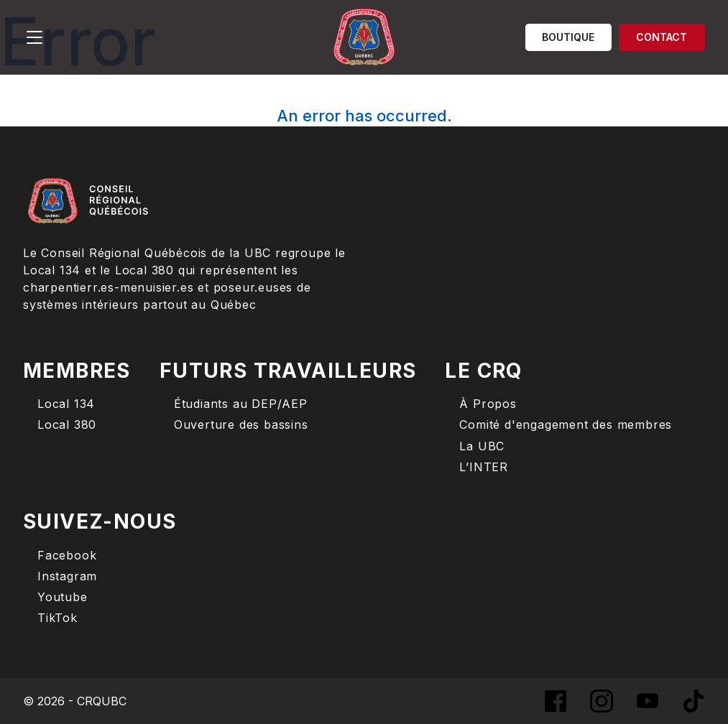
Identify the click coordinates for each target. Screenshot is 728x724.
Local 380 (67, 425)
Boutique (568, 37)
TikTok (57, 618)
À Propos (488, 404)
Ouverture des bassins (241, 425)
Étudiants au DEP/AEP (241, 404)
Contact (662, 37)
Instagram (67, 576)
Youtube (63, 597)
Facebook (67, 556)
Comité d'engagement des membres (566, 425)
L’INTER (484, 467)
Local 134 (66, 404)
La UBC (482, 446)
